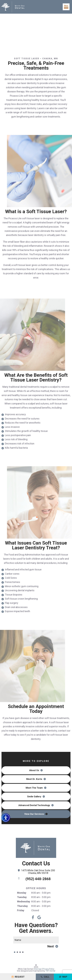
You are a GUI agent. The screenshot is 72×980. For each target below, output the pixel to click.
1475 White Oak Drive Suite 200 (36, 872)
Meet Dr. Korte (34, 779)
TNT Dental (50, 971)
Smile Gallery (34, 796)
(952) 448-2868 (34, 879)
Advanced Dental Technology (34, 805)
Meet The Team (34, 788)
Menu (66, 7)
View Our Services (34, 814)
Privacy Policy (48, 969)
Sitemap (38, 969)
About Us (34, 770)
